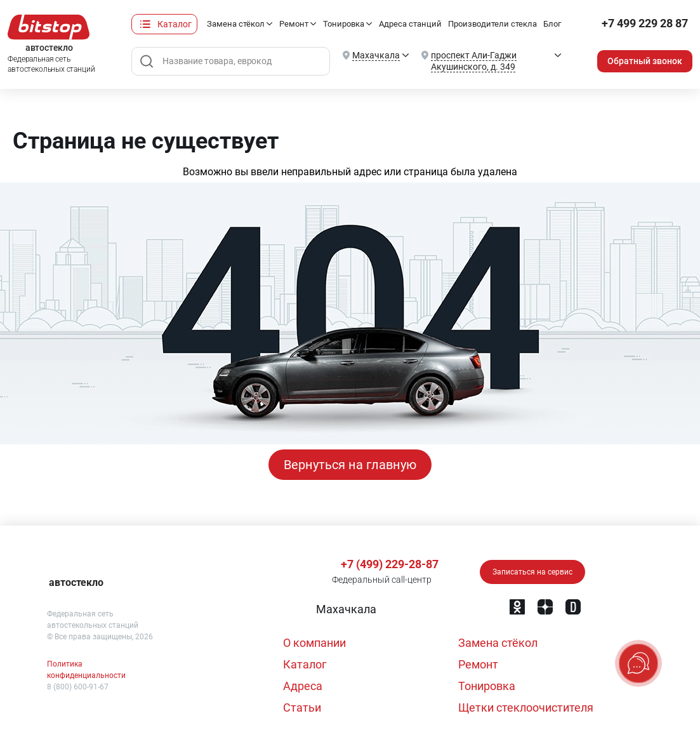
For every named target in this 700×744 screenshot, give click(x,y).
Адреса (303, 686)
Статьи (302, 707)
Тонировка (344, 24)
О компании (314, 643)
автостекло (76, 582)
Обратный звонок (645, 61)
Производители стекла (492, 24)
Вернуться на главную (350, 465)
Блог (552, 24)
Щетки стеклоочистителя (526, 707)
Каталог (175, 24)
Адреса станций (410, 24)
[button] (345, 609)
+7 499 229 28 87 (645, 24)
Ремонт (294, 24)
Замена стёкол (236, 24)
